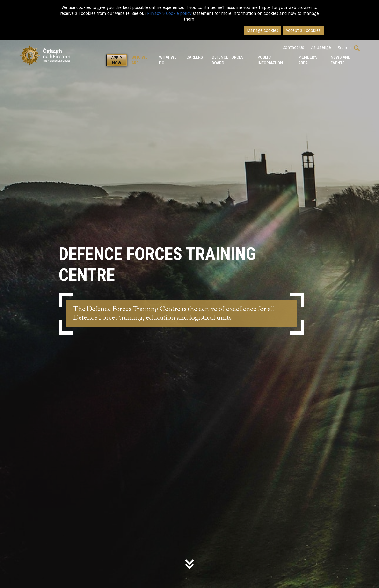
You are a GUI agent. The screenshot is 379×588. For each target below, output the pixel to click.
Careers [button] (195, 57)
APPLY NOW (117, 60)
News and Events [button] (341, 60)
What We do (168, 60)
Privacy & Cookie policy (169, 13)
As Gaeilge (321, 48)
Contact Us (293, 48)
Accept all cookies (303, 31)
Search (349, 48)
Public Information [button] (270, 60)
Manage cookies (263, 31)
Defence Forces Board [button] (228, 60)
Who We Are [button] (143, 60)
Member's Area (308, 60)
